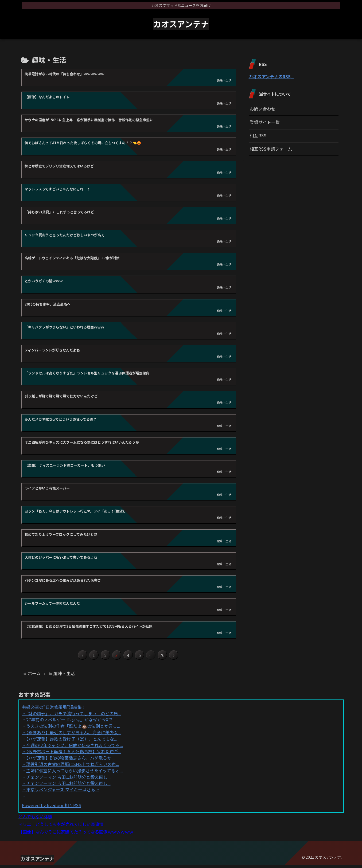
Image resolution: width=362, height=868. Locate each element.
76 (172, 657)
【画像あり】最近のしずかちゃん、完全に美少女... (74, 735)
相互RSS (258, 135)
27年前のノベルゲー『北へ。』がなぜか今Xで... (71, 723)
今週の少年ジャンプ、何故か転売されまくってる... (75, 748)
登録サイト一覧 (265, 122)
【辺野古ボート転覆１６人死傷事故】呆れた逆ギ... (74, 754)
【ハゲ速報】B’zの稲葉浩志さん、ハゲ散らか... (70, 761)
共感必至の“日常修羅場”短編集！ (54, 710)
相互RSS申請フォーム (271, 149)
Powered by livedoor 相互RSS (52, 808)
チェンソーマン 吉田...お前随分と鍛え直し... (68, 780)
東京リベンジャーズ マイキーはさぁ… (63, 793)
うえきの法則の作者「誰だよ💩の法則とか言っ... (73, 729)
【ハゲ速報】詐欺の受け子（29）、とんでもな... (72, 742)
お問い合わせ (263, 109)
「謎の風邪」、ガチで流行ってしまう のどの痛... (74, 716)
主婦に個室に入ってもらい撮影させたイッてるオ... (75, 773)
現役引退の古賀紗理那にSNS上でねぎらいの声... (73, 767)
